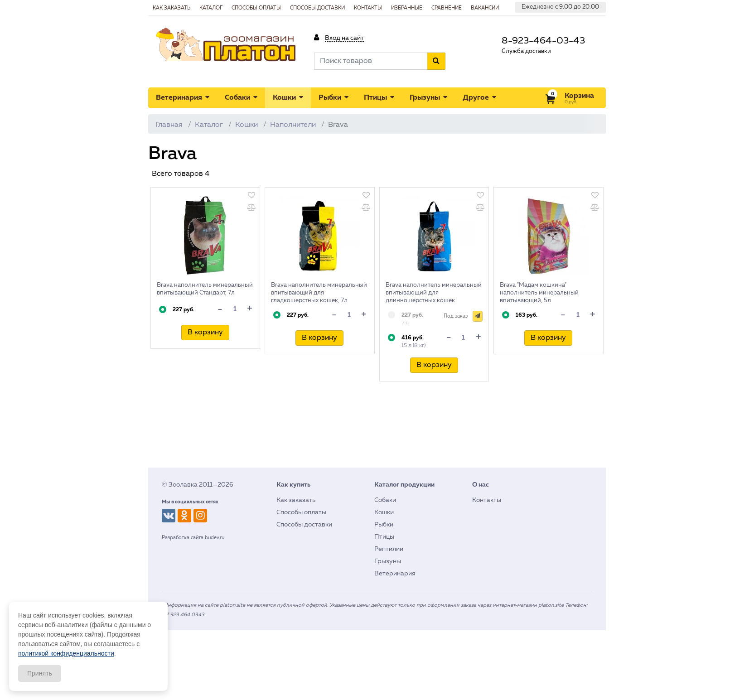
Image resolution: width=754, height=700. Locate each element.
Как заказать (296, 500)
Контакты (487, 500)
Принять (40, 673)
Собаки (241, 97)
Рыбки (333, 97)
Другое (479, 97)
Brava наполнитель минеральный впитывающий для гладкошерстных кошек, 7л (319, 293)
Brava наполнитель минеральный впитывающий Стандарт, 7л (205, 289)
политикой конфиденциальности (66, 653)
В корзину (205, 333)
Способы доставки (304, 525)
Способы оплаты (301, 512)
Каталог (209, 125)
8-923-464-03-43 (543, 41)
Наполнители (293, 125)
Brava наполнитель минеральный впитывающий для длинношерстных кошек (434, 293)
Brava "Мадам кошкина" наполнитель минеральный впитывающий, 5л (539, 293)
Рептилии (389, 549)
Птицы (379, 97)
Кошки (288, 97)
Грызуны (428, 97)
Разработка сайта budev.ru (193, 538)
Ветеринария (183, 97)
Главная (169, 125)
